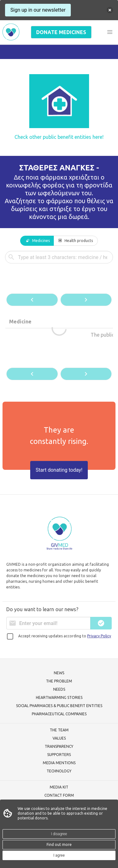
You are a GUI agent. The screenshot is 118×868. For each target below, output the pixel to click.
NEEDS (59, 689)
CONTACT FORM (59, 795)
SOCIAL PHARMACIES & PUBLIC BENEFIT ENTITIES (59, 706)
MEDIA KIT (59, 787)
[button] (110, 32)
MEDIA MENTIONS (59, 763)
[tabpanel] (59, 316)
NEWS (59, 673)
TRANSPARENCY (59, 746)
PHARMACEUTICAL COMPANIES (59, 714)
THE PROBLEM (59, 681)
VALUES (59, 738)
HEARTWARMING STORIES (59, 697)
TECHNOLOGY (59, 771)
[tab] (37, 241)
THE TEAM (59, 730)
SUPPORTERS (59, 755)
